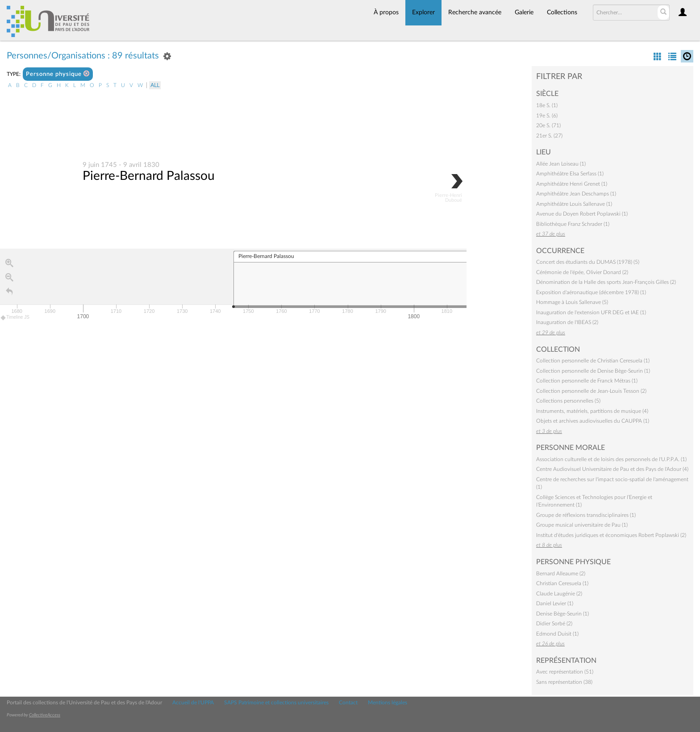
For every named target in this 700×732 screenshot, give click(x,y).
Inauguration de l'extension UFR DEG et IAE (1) (591, 312)
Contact (348, 703)
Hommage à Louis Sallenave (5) (572, 302)
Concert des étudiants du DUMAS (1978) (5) (588, 262)
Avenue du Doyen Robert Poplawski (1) (582, 214)
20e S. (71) (548, 125)
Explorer (423, 12)
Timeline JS (15, 318)
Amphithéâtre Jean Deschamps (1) (576, 194)
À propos (386, 12)
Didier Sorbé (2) (554, 624)
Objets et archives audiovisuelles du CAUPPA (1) (593, 421)
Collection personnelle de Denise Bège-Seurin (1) (593, 371)
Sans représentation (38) (564, 682)
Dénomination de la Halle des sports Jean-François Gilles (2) (606, 282)
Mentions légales (387, 703)
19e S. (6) (547, 116)
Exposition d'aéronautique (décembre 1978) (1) (591, 292)
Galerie (524, 12)
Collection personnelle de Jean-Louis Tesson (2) (591, 391)
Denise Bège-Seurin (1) (562, 614)
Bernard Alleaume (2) (561, 574)
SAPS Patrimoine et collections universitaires (276, 703)
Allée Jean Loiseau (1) (561, 164)
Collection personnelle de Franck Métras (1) (587, 381)
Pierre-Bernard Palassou (149, 176)
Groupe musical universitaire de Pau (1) (582, 525)
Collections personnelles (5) (568, 401)
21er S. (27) (549, 136)
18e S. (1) (547, 105)
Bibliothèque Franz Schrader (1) (573, 224)
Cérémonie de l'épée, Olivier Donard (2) (582, 272)
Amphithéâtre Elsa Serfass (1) (570, 174)
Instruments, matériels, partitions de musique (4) (592, 411)
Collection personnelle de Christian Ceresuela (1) (593, 361)
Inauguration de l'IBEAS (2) (567, 322)
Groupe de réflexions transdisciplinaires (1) (586, 515)
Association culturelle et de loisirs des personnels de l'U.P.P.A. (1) (611, 459)
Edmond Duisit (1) (557, 634)
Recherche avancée (475, 12)
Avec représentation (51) (565, 672)
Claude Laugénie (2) (559, 594)
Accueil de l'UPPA (193, 703)
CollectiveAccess (45, 715)
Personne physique (58, 74)
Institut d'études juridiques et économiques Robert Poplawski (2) (611, 535)
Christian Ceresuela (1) (562, 583)
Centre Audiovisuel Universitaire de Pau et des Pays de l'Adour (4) (612, 469)
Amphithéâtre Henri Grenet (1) (572, 184)
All (155, 85)
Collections (562, 12)
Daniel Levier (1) (555, 603)
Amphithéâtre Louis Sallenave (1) (574, 204)
